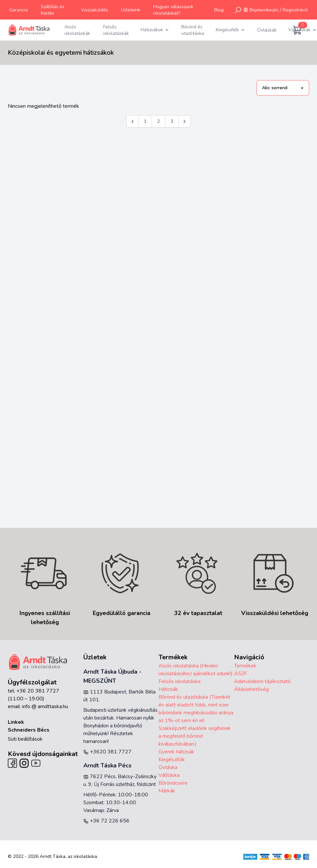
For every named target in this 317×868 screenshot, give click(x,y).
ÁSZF (241, 674)
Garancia (18, 10)
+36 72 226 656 (106, 821)
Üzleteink (131, 10)
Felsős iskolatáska (179, 681)
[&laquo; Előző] (132, 121)
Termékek (245, 666)
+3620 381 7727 (107, 752)
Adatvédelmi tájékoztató (262, 681)
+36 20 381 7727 (38, 691)
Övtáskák (267, 30)
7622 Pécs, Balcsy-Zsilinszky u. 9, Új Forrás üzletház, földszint (120, 780)
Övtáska (168, 767)
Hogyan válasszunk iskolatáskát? (173, 10)
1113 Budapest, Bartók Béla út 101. (119, 696)
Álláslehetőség (251, 689)
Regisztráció (295, 10)
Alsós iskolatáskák (77, 30)
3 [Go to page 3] (172, 121)
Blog (219, 10)
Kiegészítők (172, 760)
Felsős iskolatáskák (116, 30)
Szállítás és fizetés (53, 10)
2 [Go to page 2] (158, 121)
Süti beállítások (25, 739)
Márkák (167, 791)
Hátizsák (168, 689)
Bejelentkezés (264, 10)
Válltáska (169, 775)
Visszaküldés (95, 10)
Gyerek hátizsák (176, 752)
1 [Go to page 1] (145, 121)
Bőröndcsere (173, 783)
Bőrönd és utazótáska (193, 30)
